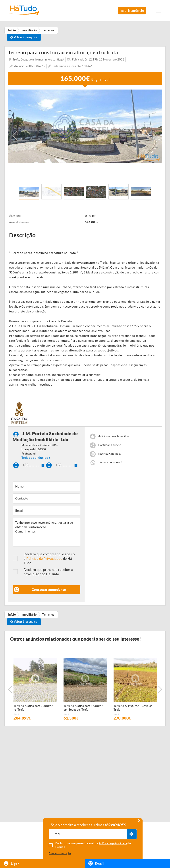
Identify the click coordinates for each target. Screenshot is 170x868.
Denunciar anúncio (111, 462)
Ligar (11, 863)
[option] (85, 126)
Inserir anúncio (132, 11)
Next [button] (155, 136)
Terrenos (48, 615)
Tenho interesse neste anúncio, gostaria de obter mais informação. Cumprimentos (46, 532)
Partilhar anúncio (110, 445)
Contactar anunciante (49, 590)
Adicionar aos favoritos (114, 436)
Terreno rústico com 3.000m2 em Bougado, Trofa (83, 708)
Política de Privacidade (44, 559)
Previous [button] (15, 136)
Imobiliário (29, 615)
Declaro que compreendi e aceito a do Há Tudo (49, 559)
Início (12, 615)
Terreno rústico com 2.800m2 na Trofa (33, 708)
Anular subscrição (60, 853)
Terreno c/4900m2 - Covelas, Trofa (133, 708)
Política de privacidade (113, 843)
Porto (17, 714)
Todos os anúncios (35, 458)
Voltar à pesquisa (24, 37)
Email (96, 863)
